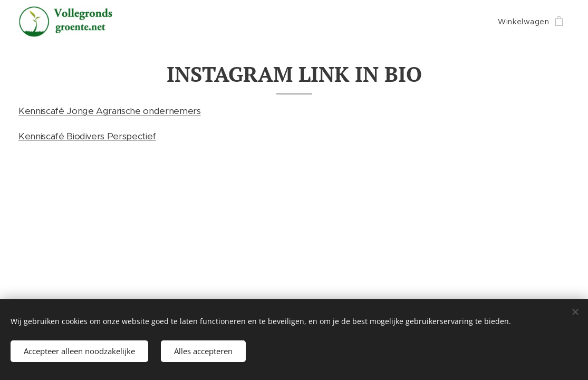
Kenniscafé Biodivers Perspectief (87, 136)
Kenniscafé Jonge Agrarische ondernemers (110, 111)
